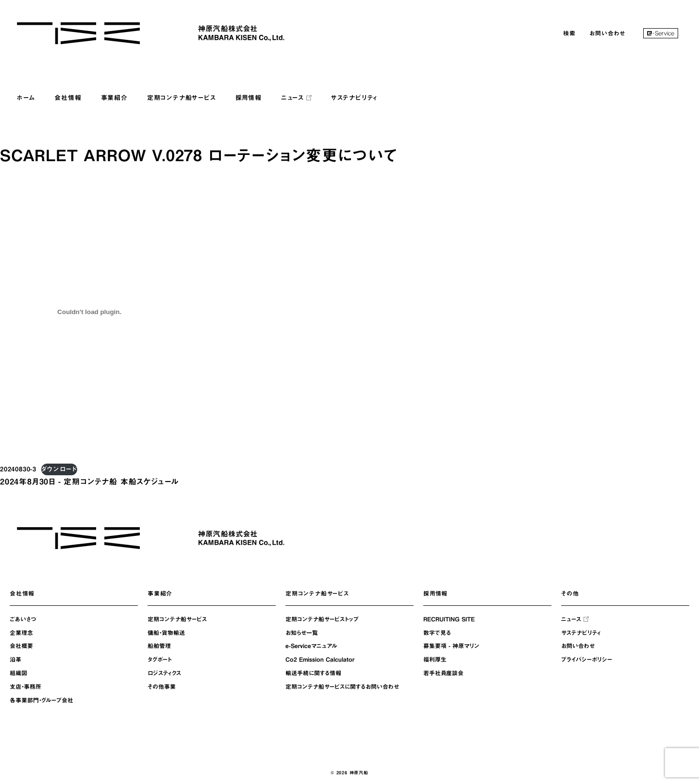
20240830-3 (18, 469)
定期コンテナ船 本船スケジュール (121, 482)
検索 (569, 33)
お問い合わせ (607, 33)
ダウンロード (59, 469)
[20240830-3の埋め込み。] (89, 312)
